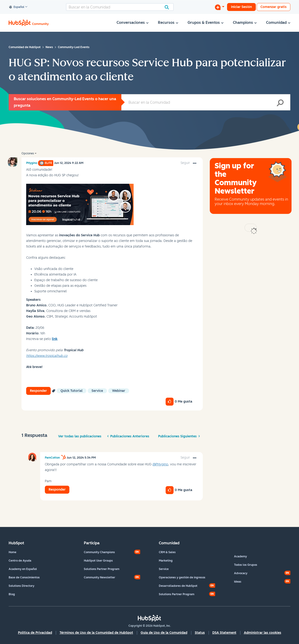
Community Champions (99, 552)
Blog (12, 594)
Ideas (238, 582)
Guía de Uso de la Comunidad (164, 633)
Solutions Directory (21, 586)
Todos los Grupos (246, 565)
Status (200, 633)
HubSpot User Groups (98, 561)
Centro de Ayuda (20, 561)
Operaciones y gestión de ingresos (182, 577)
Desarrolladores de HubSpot (178, 586)
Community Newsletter (100, 577)
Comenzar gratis (274, 7)
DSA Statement (224, 633)
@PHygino (160, 464)
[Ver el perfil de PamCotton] (52, 458)
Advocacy (241, 573)
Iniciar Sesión (241, 7)
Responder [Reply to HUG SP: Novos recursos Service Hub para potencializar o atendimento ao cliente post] (38, 391)
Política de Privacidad (35, 633)
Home (12, 552)
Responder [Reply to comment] (57, 490)
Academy (240, 556)
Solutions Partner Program (102, 569)
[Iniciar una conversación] (220, 7)
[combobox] (120, 7)
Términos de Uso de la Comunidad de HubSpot (96, 633)
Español (17, 7)
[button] (80, 204)
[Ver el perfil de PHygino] (32, 163)
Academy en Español (23, 569)
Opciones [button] (28, 153)
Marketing (166, 561)
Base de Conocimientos (24, 577)
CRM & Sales (167, 552)
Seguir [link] (185, 163)
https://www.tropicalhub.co (47, 356)
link (55, 339)
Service (164, 569)
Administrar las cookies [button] (263, 633)
